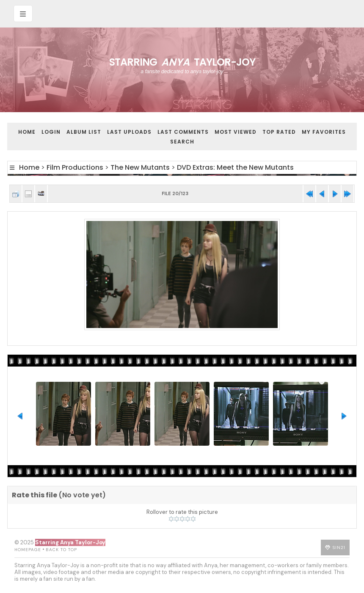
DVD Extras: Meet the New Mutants (235, 167)
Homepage (28, 550)
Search (182, 142)
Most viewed (236, 132)
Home (27, 132)
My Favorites (324, 132)
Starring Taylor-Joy (182, 62)
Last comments (183, 132)
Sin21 (339, 547)
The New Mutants (140, 167)
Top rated (279, 132)
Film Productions (75, 167)
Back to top (61, 550)
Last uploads (129, 132)
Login (51, 132)
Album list (84, 132)
